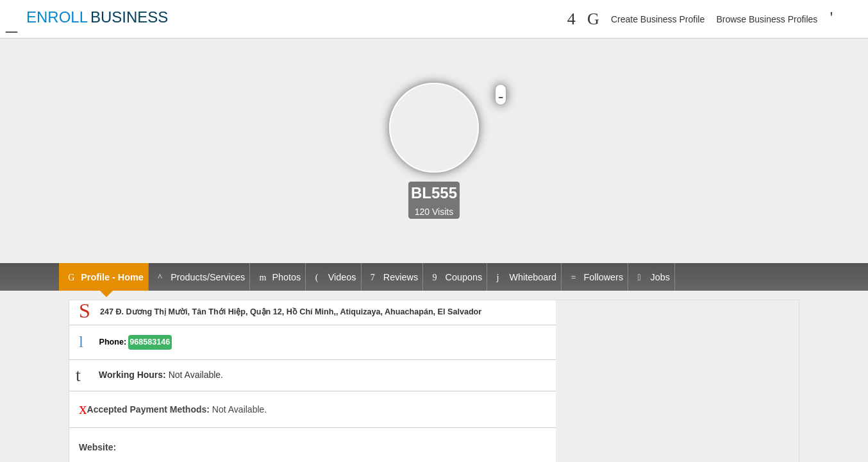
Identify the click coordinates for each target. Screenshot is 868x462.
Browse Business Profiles (767, 19)
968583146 (150, 342)
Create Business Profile (658, 19)
